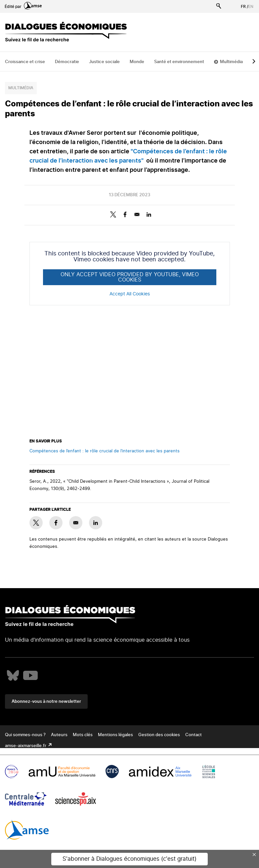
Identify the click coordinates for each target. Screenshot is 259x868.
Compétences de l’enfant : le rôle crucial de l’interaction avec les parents (105, 451)
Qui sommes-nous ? (25, 735)
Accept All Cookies (130, 294)
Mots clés (83, 735)
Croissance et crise (25, 62)
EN (251, 7)
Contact (194, 735)
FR (243, 7)
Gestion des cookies (159, 735)
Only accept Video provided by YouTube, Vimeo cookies (130, 277)
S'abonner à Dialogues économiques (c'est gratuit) (129, 859)
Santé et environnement (179, 62)
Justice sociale (104, 62)
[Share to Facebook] (125, 214)
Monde (137, 62)
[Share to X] (113, 214)
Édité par (23, 7)
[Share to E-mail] (137, 214)
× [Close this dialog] (254, 854)
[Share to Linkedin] (149, 214)
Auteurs (59, 735)
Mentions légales (115, 735)
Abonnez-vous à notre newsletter (46, 702)
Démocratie (67, 62)
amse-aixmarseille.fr (26, 746)
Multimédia (231, 62)
